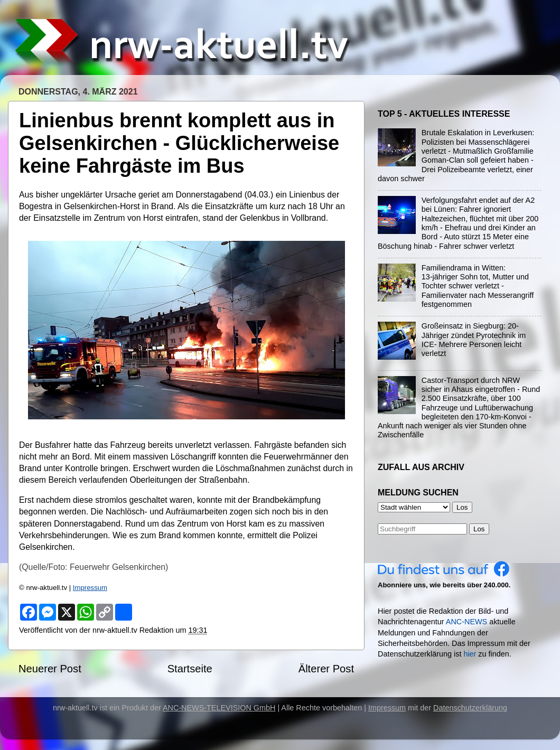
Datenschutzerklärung (470, 708)
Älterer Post (326, 669)
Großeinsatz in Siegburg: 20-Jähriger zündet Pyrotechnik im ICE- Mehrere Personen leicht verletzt (474, 340)
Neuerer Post (50, 669)
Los (479, 529)
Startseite (190, 669)
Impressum (90, 588)
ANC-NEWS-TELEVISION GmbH (219, 708)
